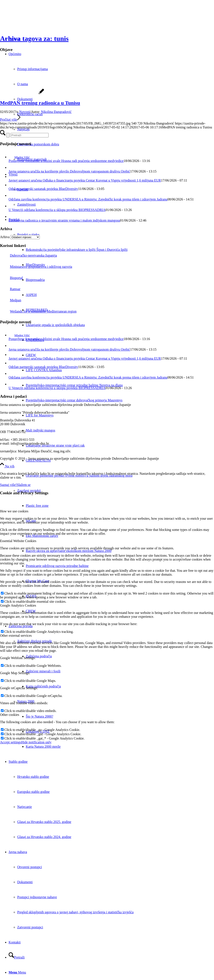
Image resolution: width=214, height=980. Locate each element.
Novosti (25, 112)
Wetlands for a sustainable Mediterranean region (38, 311)
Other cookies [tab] (10, 715)
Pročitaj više (10, 119)
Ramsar (10, 289)
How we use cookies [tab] (14, 511)
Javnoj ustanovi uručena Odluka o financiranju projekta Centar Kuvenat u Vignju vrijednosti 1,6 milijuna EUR (85, 180)
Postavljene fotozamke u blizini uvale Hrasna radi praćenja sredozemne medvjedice (66, 161)
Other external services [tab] (16, 636)
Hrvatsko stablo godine (33, 777)
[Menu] (17, 972)
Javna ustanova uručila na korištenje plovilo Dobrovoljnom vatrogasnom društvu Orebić (69, 171)
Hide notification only (36, 742)
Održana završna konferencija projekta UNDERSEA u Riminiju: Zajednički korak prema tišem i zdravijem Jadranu (88, 199)
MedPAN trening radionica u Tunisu (40, 103)
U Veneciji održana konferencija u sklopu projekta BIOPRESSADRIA (57, 210)
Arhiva (5, 237)
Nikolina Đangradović (56, 112)
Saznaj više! (8, 485)
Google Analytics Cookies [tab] (18, 605)
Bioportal (11, 278)
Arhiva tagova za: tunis (34, 39)
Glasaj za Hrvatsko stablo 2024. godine (44, 837)
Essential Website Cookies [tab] (18, 541)
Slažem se (24, 485)
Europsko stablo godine (33, 792)
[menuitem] (120, 250)
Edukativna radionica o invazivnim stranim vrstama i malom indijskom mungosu (64, 220)
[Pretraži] (17, 957)
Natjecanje (24, 807)
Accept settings (11, 742)
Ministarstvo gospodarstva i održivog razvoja (36, 267)
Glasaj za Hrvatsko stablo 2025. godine (44, 822)
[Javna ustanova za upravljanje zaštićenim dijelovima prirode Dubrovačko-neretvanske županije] (32, 20)
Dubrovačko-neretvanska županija (28, 255)
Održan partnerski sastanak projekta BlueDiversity (43, 189)
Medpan (11, 300)
